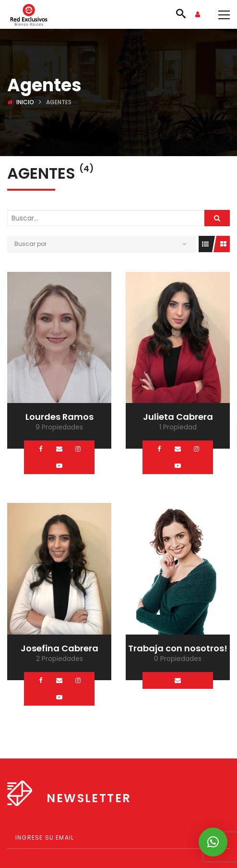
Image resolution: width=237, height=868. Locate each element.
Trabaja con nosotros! (178, 648)
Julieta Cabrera (178, 417)
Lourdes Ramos (59, 417)
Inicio (25, 102)
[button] (213, 842)
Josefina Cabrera (59, 648)
